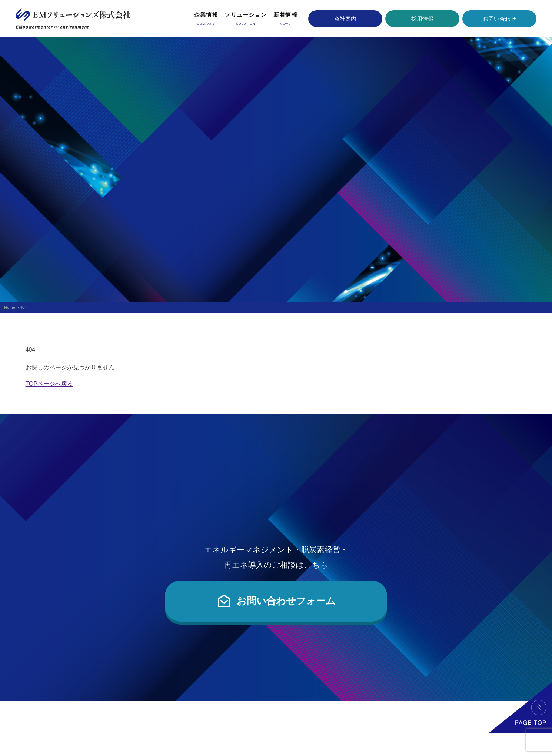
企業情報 (206, 15)
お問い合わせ (499, 19)
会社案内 (345, 19)
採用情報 (422, 19)
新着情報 (285, 15)
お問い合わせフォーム (276, 601)
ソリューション (246, 15)
